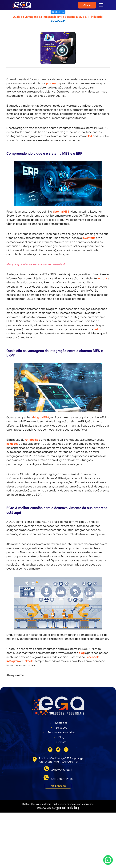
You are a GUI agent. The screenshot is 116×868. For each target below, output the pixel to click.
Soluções (61, 728)
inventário (89, 238)
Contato (61, 742)
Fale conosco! (58, 786)
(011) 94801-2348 (62, 779)
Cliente (87, 5)
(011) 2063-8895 (62, 770)
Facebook (92, 657)
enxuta (103, 278)
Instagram (13, 661)
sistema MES (61, 211)
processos (53, 83)
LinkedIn (28, 661)
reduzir (98, 329)
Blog (61, 737)
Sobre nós (61, 723)
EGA (89, 136)
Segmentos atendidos (61, 732)
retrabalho (32, 440)
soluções (12, 444)
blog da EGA (41, 417)
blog (82, 653)
